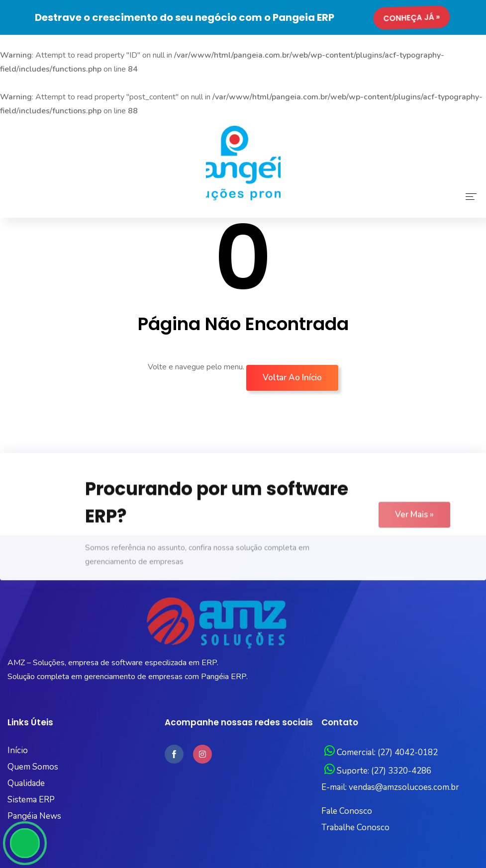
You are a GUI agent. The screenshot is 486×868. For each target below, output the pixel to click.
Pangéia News (34, 816)
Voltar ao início (292, 378)
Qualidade (26, 783)
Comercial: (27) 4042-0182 (381, 752)
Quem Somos (33, 767)
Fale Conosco (347, 811)
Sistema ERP (31, 800)
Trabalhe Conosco (355, 827)
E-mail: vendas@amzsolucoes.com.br (390, 787)
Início (18, 750)
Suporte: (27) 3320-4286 (378, 771)
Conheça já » (413, 18)
